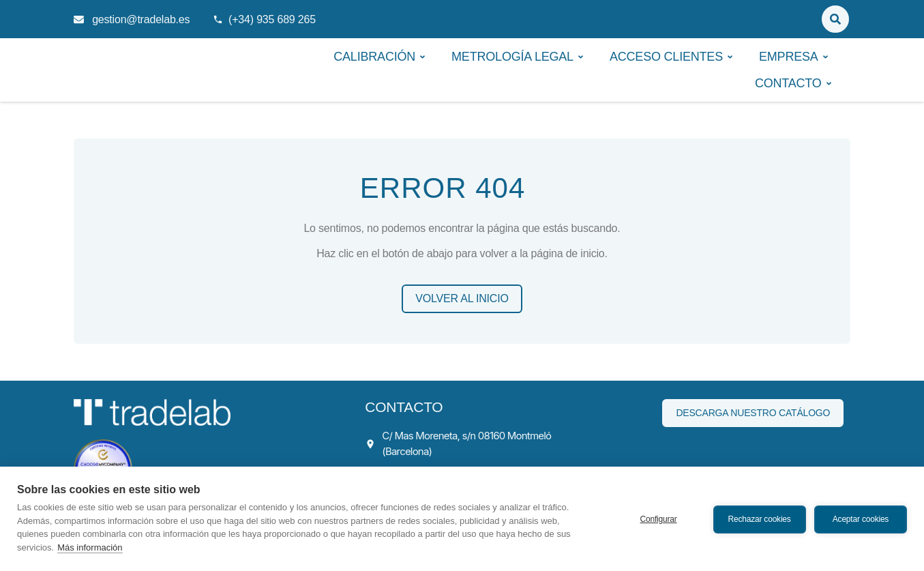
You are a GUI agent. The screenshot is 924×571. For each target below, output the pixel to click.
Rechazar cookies (758, 518)
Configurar (657, 518)
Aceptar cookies (861, 518)
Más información (90, 547)
